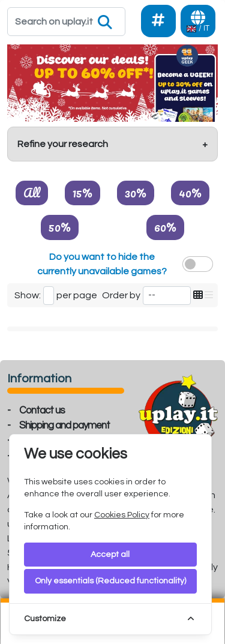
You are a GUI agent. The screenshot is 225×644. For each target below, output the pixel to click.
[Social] (158, 21)
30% (136, 193)
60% (165, 227)
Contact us (42, 411)
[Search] (66, 22)
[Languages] (198, 21)
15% (82, 193)
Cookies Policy (122, 515)
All (32, 193)
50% (60, 227)
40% (190, 193)
